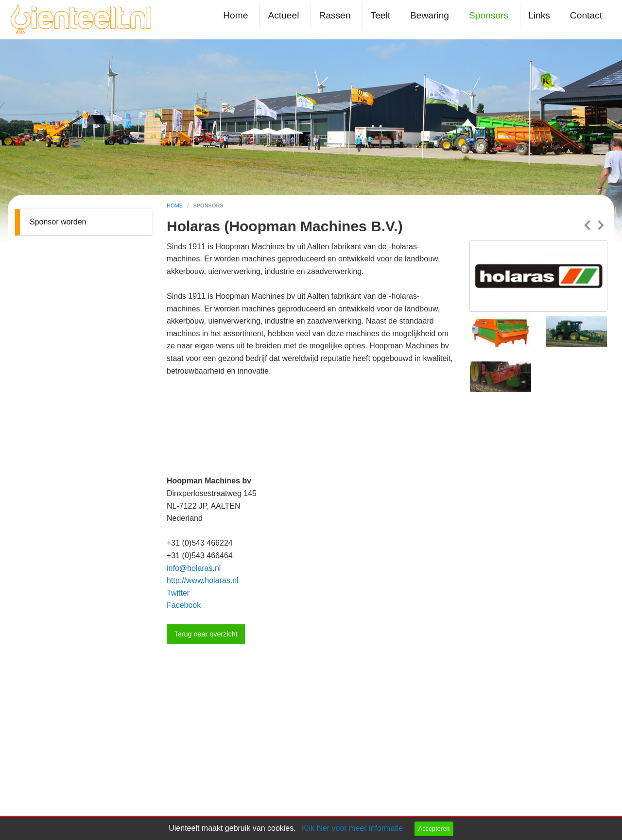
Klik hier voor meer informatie (352, 828)
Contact (586, 15)
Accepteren (434, 829)
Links (539, 15)
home (175, 206)
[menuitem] (237, 15)
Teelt (380, 15)
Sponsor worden (58, 222)
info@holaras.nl (194, 568)
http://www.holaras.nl (203, 580)
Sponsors (489, 15)
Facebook (184, 605)
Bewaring (430, 15)
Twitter (178, 593)
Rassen (335, 15)
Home (235, 15)
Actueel (283, 15)
